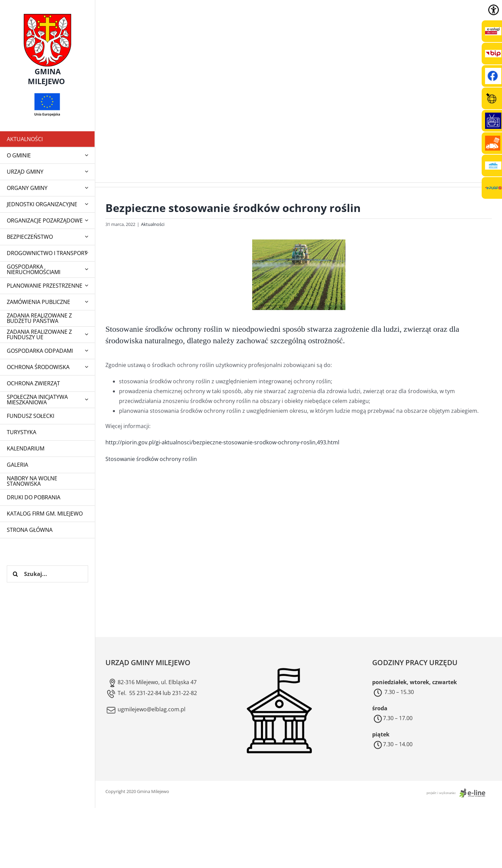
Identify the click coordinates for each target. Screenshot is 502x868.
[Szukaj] (15, 574)
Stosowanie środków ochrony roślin (151, 459)
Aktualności (153, 224)
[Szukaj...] (47, 574)
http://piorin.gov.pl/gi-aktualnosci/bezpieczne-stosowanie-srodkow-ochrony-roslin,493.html (222, 442)
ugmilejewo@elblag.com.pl (145, 709)
